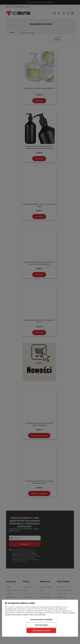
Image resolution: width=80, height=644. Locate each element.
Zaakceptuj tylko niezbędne (41, 619)
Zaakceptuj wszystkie (41, 630)
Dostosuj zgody (41, 625)
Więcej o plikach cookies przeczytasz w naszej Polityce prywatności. (40, 614)
